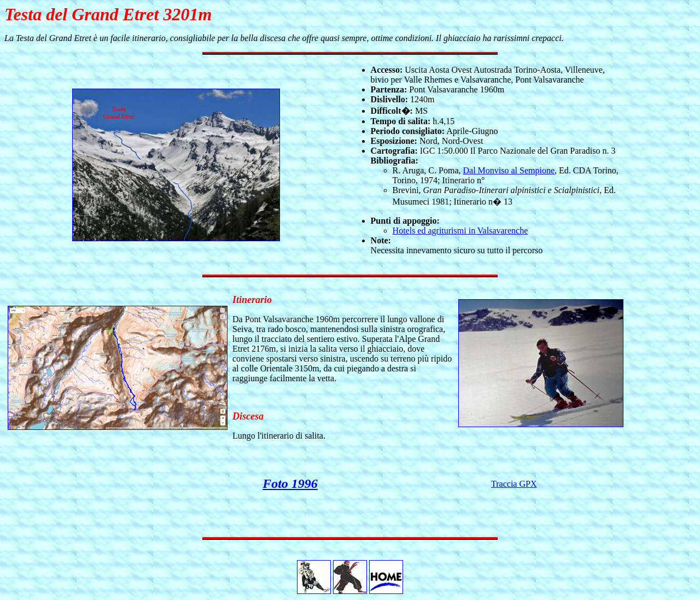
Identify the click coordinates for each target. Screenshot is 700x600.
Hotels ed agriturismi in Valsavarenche (460, 231)
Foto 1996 (290, 484)
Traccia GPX (514, 484)
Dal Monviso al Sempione (509, 170)
